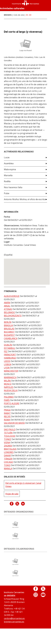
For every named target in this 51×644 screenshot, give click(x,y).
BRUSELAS (9, 329)
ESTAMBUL (10, 348)
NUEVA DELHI (11, 390)
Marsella (8, 175)
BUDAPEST (9, 335)
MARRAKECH (10, 377)
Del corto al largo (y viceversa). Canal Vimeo (23, 485)
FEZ (6, 351)
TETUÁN (8, 433)
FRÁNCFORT (10, 355)
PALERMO (9, 397)
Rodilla (7, 181)
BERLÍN (8, 322)
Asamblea (9, 163)
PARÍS (7, 400)
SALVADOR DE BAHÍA (14, 423)
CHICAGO (8, 462)
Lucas (7, 157)
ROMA (7, 420)
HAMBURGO (10, 358)
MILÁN (7, 381)
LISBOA (8, 364)
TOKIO (7, 465)
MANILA (8, 468)
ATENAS (8, 309)
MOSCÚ (8, 384)
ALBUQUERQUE (12, 296)
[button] (27, 269)
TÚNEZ (8, 439)
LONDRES (9, 452)
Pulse (7, 193)
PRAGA (7, 410)
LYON (7, 368)
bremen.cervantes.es (14, 622)
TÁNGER (8, 459)
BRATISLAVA (10, 449)
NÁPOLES (9, 387)
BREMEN (8, 15)
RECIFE (7, 416)
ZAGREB (8, 446)
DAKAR (7, 455)
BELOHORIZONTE (13, 316)
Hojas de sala (12, 494)
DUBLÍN (8, 345)
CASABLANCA (11, 338)
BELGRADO (9, 312)
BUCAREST (9, 332)
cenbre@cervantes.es (14, 618)
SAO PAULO (10, 429)
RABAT (7, 413)
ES (27, 15)
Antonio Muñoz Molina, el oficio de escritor (25, 199)
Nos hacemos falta (13, 187)
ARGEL (7, 306)
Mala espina (10, 169)
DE (30, 15)
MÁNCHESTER (11, 371)
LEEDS (7, 361)
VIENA (7, 442)
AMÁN (7, 303)
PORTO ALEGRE (12, 403)
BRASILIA (8, 325)
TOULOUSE (10, 436)
